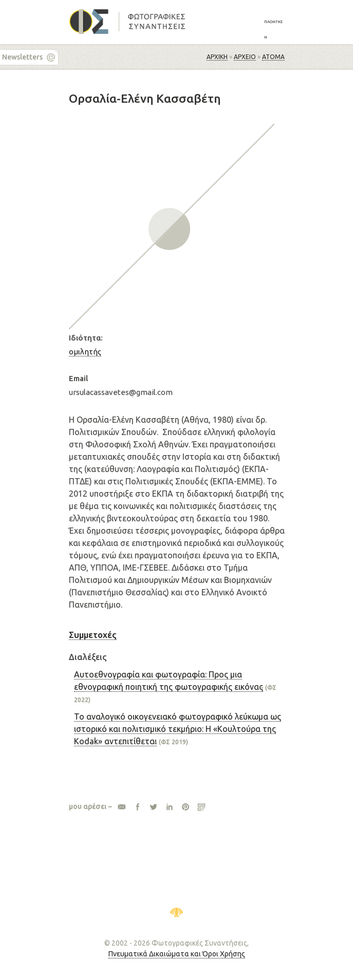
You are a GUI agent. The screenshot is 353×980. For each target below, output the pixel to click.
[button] (274, 29)
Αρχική (217, 57)
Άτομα (273, 57)
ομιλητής (85, 352)
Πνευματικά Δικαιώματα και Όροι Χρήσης (177, 954)
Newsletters (22, 57)
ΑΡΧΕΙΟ (245, 57)
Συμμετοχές (93, 635)
